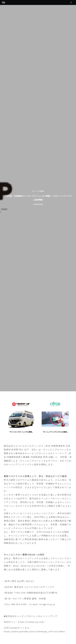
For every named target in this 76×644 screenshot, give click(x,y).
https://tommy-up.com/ (31, 622)
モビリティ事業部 (38, 191)
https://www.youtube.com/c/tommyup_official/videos (35, 632)
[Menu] (73, 2)
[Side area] (70, 2)
